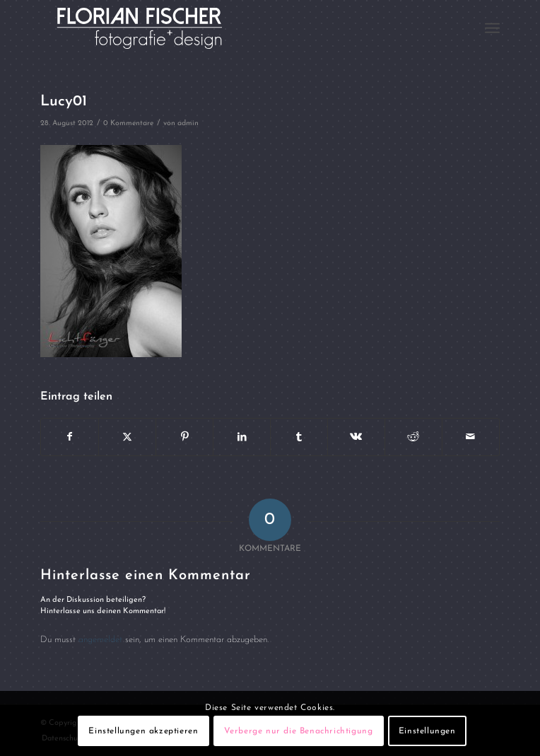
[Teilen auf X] (127, 437)
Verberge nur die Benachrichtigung (299, 731)
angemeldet (100, 640)
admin (188, 123)
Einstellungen (427, 731)
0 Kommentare (128, 123)
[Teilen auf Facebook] (70, 437)
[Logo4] (224, 28)
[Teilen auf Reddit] (413, 437)
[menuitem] (492, 28)
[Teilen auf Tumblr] (299, 437)
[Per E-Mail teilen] (471, 437)
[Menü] (492, 28)
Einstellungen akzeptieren (143, 731)
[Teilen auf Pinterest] (184, 437)
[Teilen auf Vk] (356, 437)
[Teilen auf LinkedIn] (242, 437)
